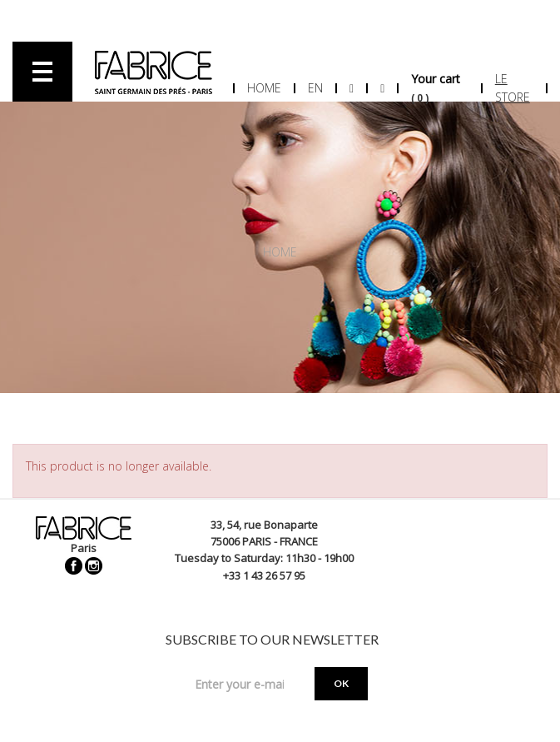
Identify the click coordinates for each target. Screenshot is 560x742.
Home (264, 88)
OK (341, 683)
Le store (513, 88)
